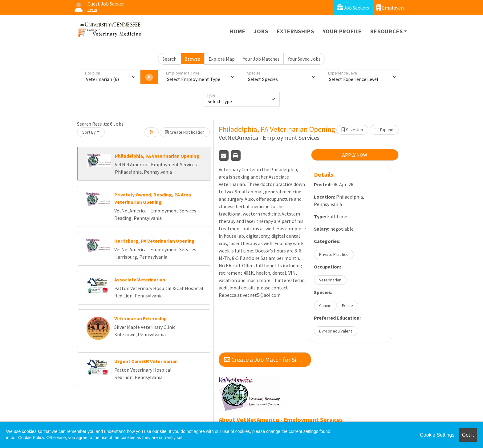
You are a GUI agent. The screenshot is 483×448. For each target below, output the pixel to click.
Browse (192, 59)
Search (169, 59)
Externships (296, 31)
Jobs (261, 31)
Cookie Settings (437, 435)
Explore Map (222, 59)
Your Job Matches (261, 59)
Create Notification (185, 132)
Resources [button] (386, 31)
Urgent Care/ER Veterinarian (146, 361)
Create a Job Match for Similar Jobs (268, 359)
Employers (391, 8)
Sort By (89, 132)
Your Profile (342, 31)
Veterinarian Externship (140, 318)
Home (237, 31)
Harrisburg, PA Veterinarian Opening (154, 241)
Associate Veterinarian (140, 280)
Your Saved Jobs (304, 59)
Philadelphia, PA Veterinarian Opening (157, 156)
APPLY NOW (355, 155)
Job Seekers (353, 8)
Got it (468, 435)
